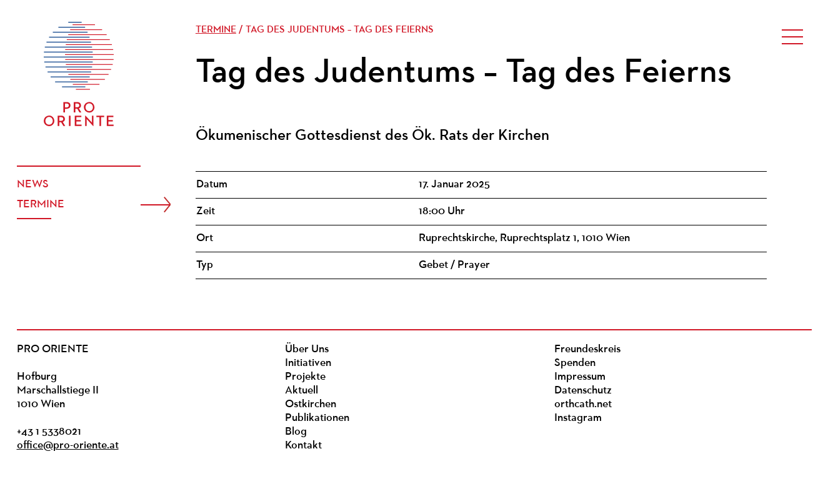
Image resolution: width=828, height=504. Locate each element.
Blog (296, 432)
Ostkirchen (311, 404)
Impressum (580, 377)
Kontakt (303, 446)
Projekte (305, 377)
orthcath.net (583, 404)
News (33, 185)
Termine (41, 205)
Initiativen (308, 363)
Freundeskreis (587, 349)
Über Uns (307, 349)
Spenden (575, 363)
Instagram (578, 418)
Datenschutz (583, 391)
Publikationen (317, 418)
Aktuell (302, 391)
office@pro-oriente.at (68, 446)
